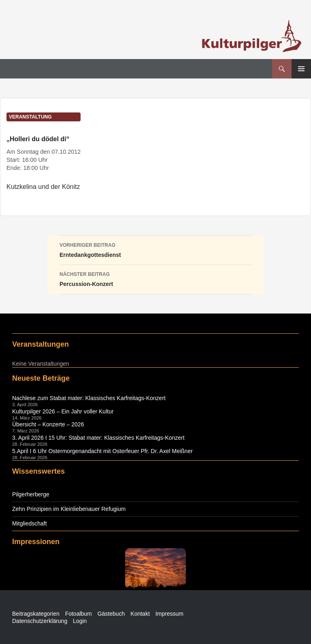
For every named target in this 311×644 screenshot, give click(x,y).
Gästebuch (111, 614)
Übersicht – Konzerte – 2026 (48, 424)
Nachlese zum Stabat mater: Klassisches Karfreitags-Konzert (89, 398)
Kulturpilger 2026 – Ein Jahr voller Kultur (63, 411)
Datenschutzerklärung (40, 621)
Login (80, 621)
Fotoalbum (79, 614)
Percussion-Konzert (155, 278)
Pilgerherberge (31, 494)
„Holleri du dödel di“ (38, 139)
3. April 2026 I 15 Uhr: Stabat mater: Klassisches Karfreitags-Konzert (98, 438)
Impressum (169, 614)
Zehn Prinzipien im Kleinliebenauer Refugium (69, 509)
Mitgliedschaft (30, 523)
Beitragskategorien (36, 614)
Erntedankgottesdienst (155, 249)
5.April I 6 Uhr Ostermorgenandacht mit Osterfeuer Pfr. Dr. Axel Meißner (102, 451)
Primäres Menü (301, 69)
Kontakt (140, 614)
